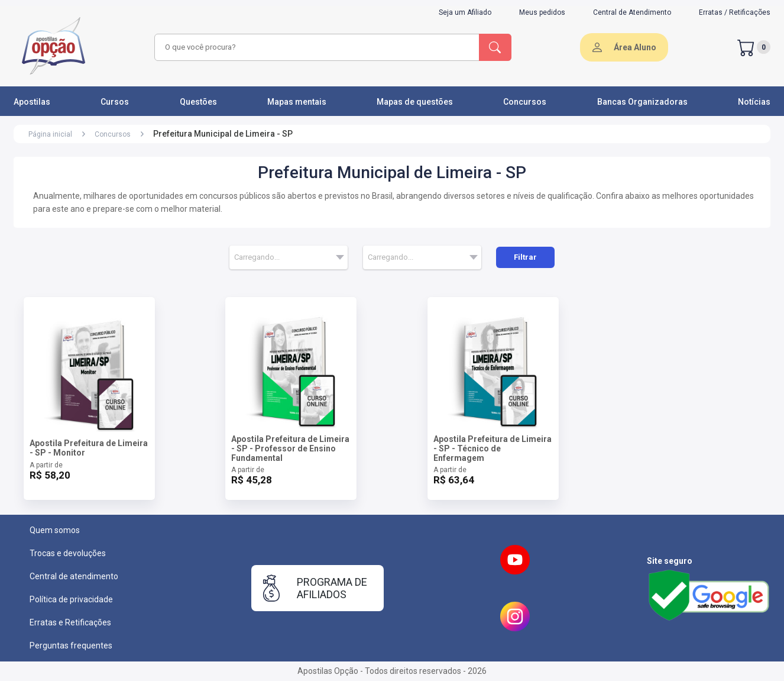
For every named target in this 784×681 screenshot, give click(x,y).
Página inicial (50, 134)
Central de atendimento (74, 576)
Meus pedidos (542, 12)
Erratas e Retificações (70, 622)
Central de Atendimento (632, 12)
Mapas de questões (415, 102)
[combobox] (315, 47)
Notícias (754, 102)
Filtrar (525, 257)
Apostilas (32, 102)
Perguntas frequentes (71, 646)
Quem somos (55, 530)
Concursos (525, 102)
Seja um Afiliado (465, 12)
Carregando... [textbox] (257, 257)
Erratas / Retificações (735, 12)
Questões (198, 102)
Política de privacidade (71, 599)
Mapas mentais (297, 102)
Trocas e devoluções (68, 553)
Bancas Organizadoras (642, 102)
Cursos (115, 102)
